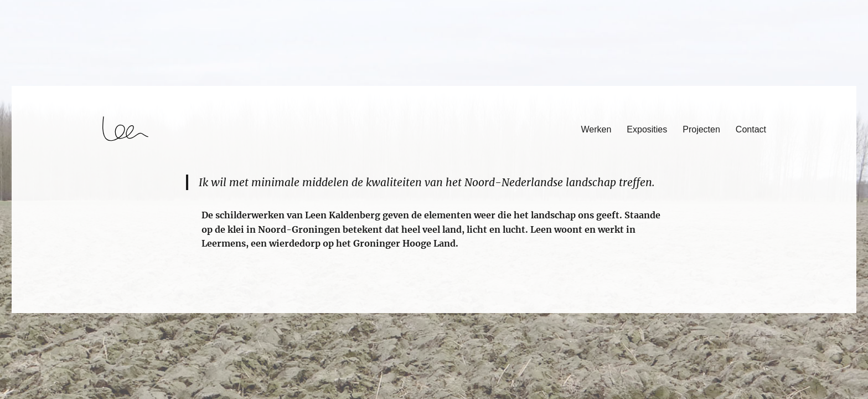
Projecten (701, 129)
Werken (596, 129)
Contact (751, 129)
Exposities (647, 129)
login (30, 308)
